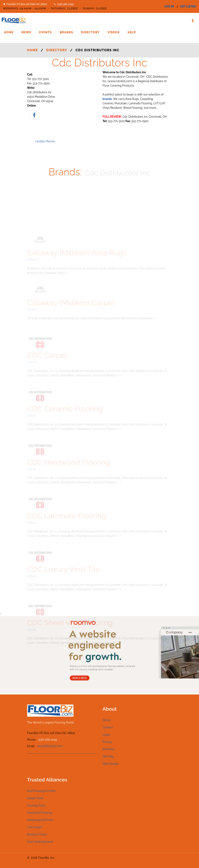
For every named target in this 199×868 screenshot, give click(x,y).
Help (132, 32)
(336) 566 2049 (65, 4)
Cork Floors (35, 827)
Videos (114, 32)
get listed (188, 6)
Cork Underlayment (40, 842)
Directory (90, 32)
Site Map (108, 756)
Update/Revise (45, 141)
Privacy (107, 742)
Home (9, 32)
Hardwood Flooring (40, 813)
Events (46, 32)
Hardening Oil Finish (40, 820)
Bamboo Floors (37, 834)
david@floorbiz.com (50, 746)
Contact (108, 727)
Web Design (111, 764)
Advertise (109, 749)
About (107, 720)
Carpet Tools (35, 798)
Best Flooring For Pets (41, 791)
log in (169, 6)
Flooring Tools (36, 805)
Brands (66, 32)
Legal (106, 735)
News (26, 32)
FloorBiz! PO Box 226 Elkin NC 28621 (27, 4)
